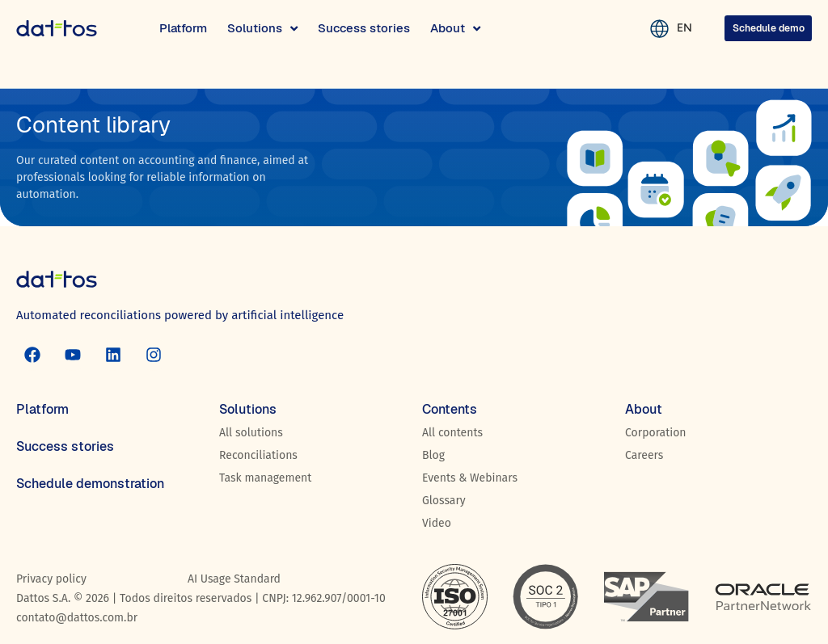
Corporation (656, 433)
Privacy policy (51, 579)
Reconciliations (258, 455)
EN (675, 28)
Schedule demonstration (90, 484)
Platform (42, 409)
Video (437, 523)
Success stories (65, 446)
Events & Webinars (470, 478)
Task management (265, 478)
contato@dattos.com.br (77, 618)
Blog (433, 455)
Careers (644, 455)
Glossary (444, 501)
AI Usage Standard (234, 579)
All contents (452, 433)
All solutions (251, 433)
